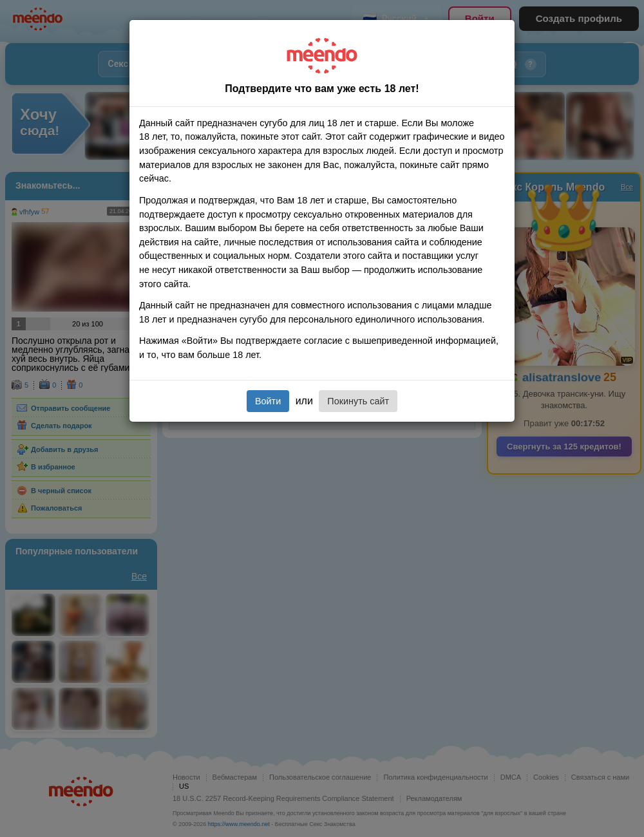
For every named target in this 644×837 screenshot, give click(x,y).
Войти (268, 401)
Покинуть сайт (358, 401)
